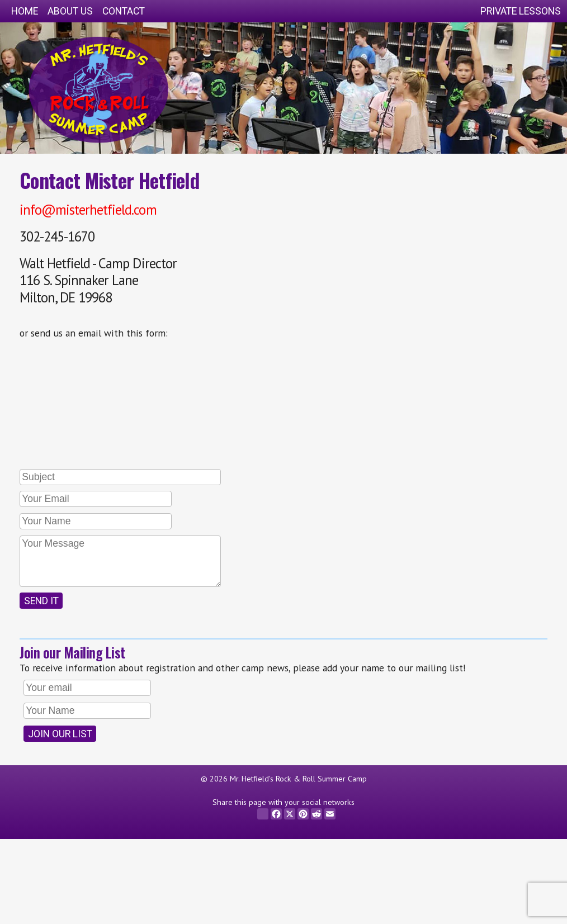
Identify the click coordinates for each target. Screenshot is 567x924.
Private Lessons (521, 11)
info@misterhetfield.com (88, 210)
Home (25, 11)
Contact (124, 11)
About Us (70, 11)
